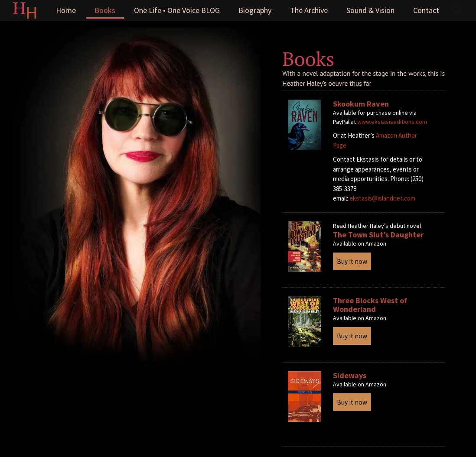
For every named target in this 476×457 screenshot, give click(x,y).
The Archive (309, 10)
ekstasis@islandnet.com (382, 198)
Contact (426, 10)
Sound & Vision (370, 10)
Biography (255, 10)
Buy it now (352, 261)
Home (66, 10)
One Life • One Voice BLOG (177, 10)
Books (105, 10)
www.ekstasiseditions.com (392, 122)
